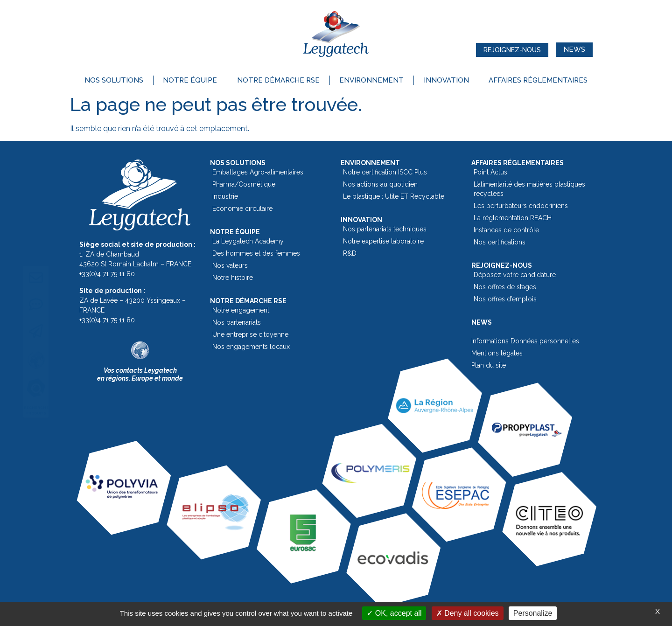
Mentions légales (497, 353)
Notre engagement (241, 310)
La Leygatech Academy (248, 241)
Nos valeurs (230, 265)
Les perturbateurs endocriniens (521, 206)
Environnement (371, 80)
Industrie (225, 196)
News (482, 322)
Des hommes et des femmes (256, 253)
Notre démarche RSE (278, 80)
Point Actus (490, 172)
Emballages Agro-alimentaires (258, 172)
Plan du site (489, 365)
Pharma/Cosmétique (244, 184)
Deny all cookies (468, 613)
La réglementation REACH (513, 218)
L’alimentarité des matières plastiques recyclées (529, 189)
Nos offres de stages (505, 287)
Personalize (533, 613)
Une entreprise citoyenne (250, 334)
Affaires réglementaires (538, 80)
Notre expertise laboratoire (383, 241)
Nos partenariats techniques (385, 229)
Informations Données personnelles (525, 341)
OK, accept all (394, 613)
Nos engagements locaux (251, 347)
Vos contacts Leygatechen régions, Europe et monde (140, 374)
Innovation (446, 80)
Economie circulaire (242, 209)
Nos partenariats (237, 322)
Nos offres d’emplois (505, 299)
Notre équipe (190, 80)
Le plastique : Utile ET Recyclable (394, 196)
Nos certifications (500, 242)
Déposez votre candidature (515, 275)
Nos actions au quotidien (380, 184)
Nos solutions (114, 80)
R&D (350, 253)
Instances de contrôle (506, 230)
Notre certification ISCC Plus (385, 172)
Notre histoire (233, 278)
